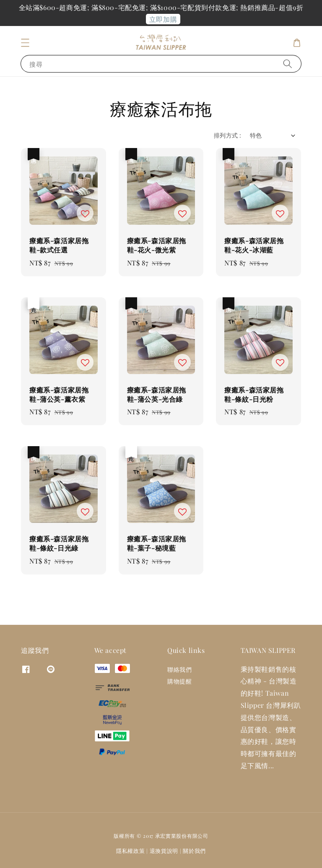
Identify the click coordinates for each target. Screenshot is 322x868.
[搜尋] (288, 64)
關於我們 (194, 851)
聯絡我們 (179, 670)
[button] (25, 43)
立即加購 (163, 19)
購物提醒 (179, 681)
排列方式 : (227, 135)
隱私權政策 (131, 851)
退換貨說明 (164, 851)
